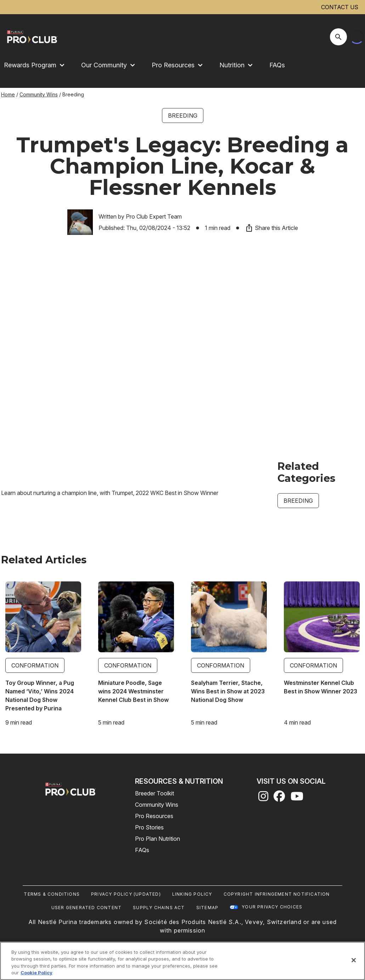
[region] (182, 961)
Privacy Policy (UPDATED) (126, 894)
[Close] (354, 960)
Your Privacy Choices (272, 907)
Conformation (35, 665)
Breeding (183, 116)
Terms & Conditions (52, 894)
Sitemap (207, 908)
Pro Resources (154, 816)
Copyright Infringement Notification (277, 894)
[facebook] (279, 798)
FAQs (277, 65)
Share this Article (271, 228)
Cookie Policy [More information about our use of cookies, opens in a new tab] (36, 973)
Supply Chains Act (159, 908)
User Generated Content (86, 908)
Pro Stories (149, 827)
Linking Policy (192, 894)
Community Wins (39, 94)
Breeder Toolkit (155, 793)
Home (8, 94)
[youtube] (297, 798)
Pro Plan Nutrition (158, 839)
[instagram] (263, 798)
